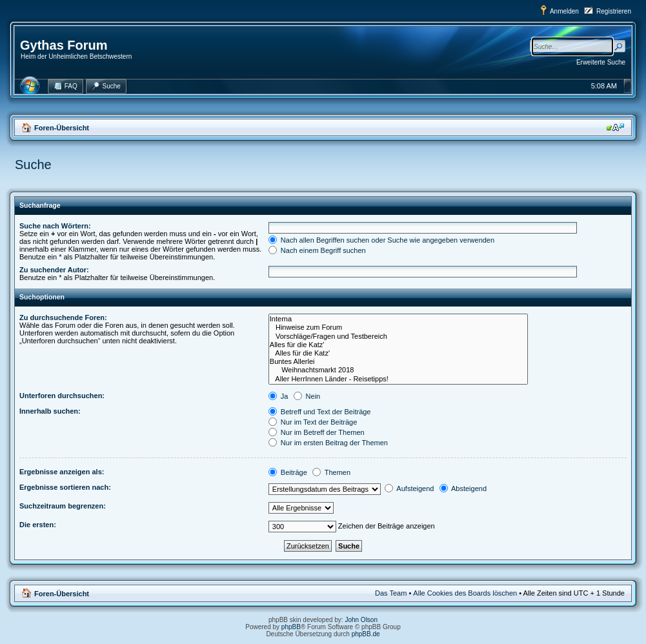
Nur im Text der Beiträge (313, 422)
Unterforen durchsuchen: (62, 396)
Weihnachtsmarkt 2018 (398, 370)
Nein (307, 396)
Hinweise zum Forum (398, 327)
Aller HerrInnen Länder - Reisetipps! (398, 379)
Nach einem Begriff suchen (317, 250)
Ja (278, 396)
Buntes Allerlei (398, 362)
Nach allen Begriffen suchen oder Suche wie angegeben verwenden (381, 240)
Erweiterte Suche (601, 62)
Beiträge (288, 472)
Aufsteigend (409, 488)
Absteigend (463, 488)
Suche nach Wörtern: (55, 226)
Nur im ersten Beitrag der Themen (328, 443)
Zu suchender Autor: (54, 270)
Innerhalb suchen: (50, 411)
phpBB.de (366, 634)
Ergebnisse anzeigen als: (62, 472)
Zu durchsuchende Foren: (63, 317)
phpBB (291, 627)
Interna (398, 319)
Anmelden (564, 11)
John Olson (361, 620)
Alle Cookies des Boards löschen (465, 593)
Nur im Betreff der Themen (317, 432)
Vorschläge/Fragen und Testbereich (398, 337)
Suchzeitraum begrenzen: (63, 506)
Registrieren (614, 11)
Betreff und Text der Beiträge (320, 412)
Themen (331, 472)
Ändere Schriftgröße (615, 127)
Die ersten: (38, 525)
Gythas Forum (64, 45)
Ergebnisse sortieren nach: (65, 487)
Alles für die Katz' (398, 345)
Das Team (391, 593)
